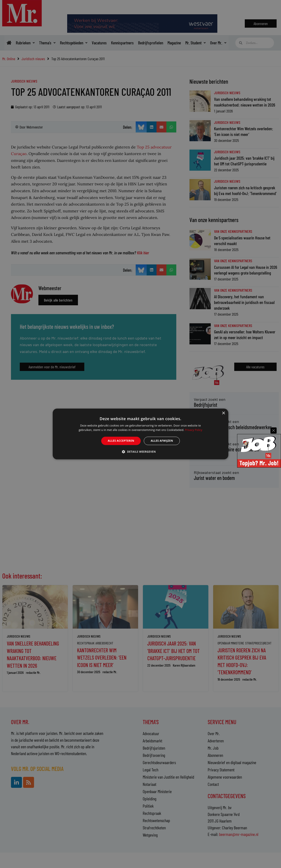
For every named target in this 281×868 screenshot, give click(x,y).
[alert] (140, 434)
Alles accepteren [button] (121, 441)
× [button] (223, 413)
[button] (140, 452)
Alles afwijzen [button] (162, 441)
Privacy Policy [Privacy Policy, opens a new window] (194, 430)
